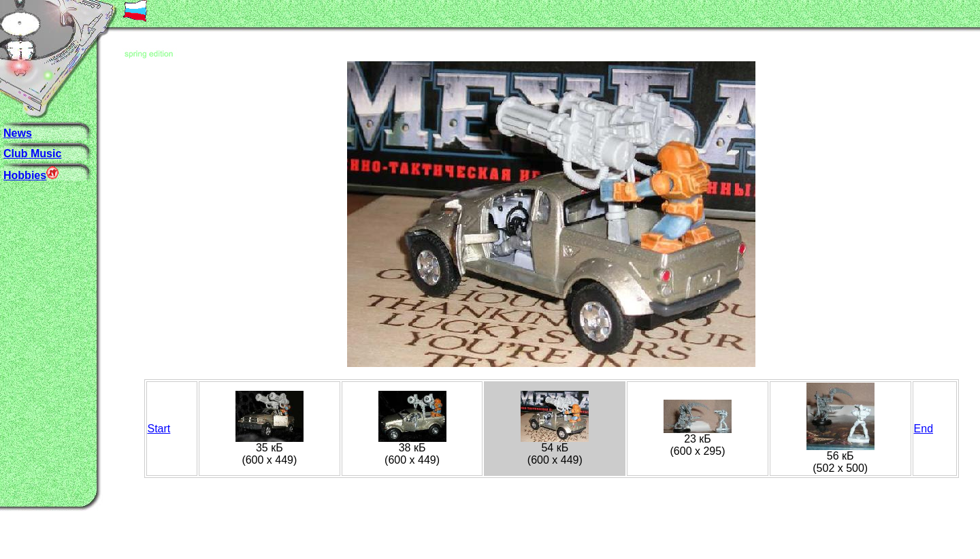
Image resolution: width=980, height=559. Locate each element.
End (924, 429)
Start (159, 429)
